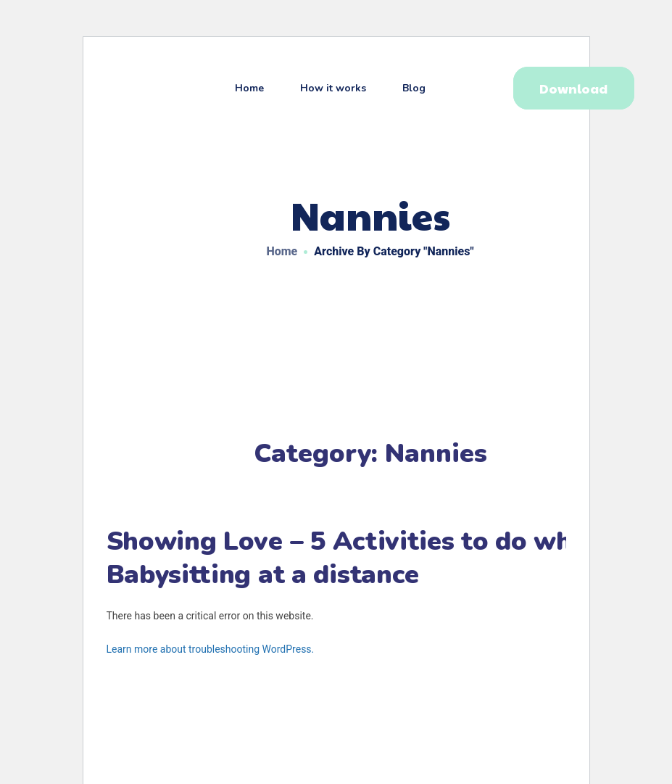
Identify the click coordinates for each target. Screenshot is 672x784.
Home (282, 251)
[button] (574, 88)
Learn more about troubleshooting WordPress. (211, 649)
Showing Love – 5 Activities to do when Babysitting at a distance (354, 558)
